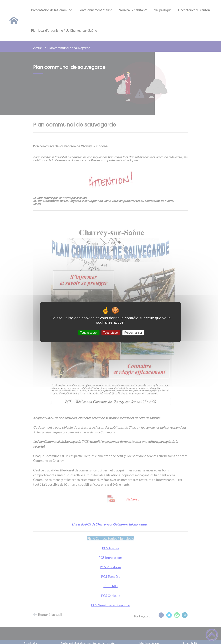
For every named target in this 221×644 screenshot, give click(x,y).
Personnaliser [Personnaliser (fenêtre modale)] (133, 333)
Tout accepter (89, 333)
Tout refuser (111, 333)
